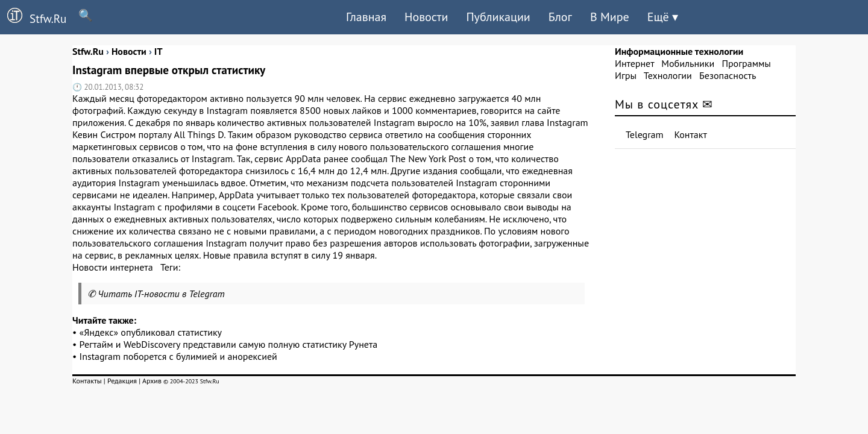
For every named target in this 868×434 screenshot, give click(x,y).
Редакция (122, 381)
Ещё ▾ (663, 17)
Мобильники (688, 63)
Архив (152, 381)
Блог (560, 17)
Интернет (634, 63)
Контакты (87, 381)
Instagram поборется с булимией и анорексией (178, 356)
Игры (626, 75)
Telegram (645, 134)
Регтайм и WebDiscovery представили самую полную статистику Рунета (229, 344)
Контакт (691, 134)
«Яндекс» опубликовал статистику (151, 332)
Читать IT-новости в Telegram (161, 294)
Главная (366, 17)
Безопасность (728, 75)
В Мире (610, 17)
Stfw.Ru (33, 17)
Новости (426, 17)
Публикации (498, 17)
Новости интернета (113, 267)
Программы (746, 63)
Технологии (668, 75)
